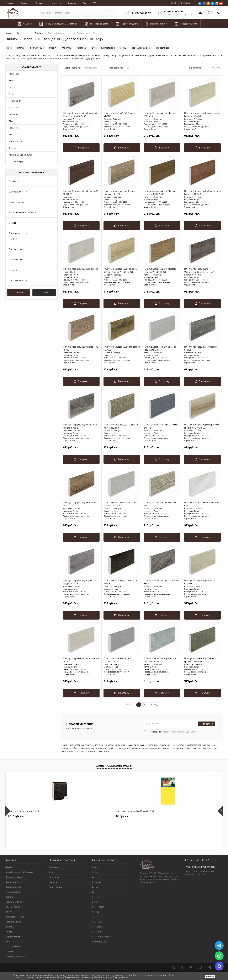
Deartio (12, 87)
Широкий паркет (13, 937)
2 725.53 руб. (148, 816)
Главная (9, 3)
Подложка (10, 897)
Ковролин (10, 952)
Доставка (40, 3)
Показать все (163, 48)
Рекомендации (55, 887)
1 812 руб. (16, 816)
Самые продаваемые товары (114, 766)
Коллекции (97, 922)
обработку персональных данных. (178, 732)
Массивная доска (13, 922)
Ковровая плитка (13, 892)
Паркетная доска (13, 882)
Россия (53, 48)
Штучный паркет (13, 907)
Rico (11, 121)
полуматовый (37, 48)
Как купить (97, 932)
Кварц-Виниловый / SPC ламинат (20, 872)
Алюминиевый (16, 141)
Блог (85, 3)
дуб (94, 48)
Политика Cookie (120, 977)
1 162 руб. (190, 816)
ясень (123, 48)
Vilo (11, 135)
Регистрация (184, 3)
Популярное (54, 877)
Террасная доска (13, 947)
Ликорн (12, 148)
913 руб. (81, 137)
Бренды (72, 3)
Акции (95, 917)
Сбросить (44, 292)
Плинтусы (10, 912)
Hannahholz (14, 108)
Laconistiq (13, 114)
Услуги (95, 902)
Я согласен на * (171, 732)
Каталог (24, 3)
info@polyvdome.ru (203, 867)
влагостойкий (108, 48)
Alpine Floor (14, 74)
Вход (174, 3)
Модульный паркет (14, 902)
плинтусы (67, 48)
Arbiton (12, 81)
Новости (96, 897)
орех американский (141, 48)
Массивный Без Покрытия (21, 155)
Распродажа (54, 867)
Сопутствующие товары (16, 957)
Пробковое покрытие (15, 917)
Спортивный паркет (14, 942)
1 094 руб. (103, 816)
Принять (210, 976)
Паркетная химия (13, 887)
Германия (82, 48)
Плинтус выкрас (16, 162)
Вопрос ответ (98, 907)
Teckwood (13, 128)
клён (9, 48)
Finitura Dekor (15, 101)
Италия (21, 48)
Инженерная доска (14, 877)
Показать (19, 292)
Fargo (11, 94)
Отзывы (96, 912)
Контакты (56, 3)
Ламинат (9, 867)
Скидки (52, 872)
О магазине (97, 927)
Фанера (9, 932)
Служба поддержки (101, 942)
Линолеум (10, 927)
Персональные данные (102, 937)
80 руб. (58, 816)
